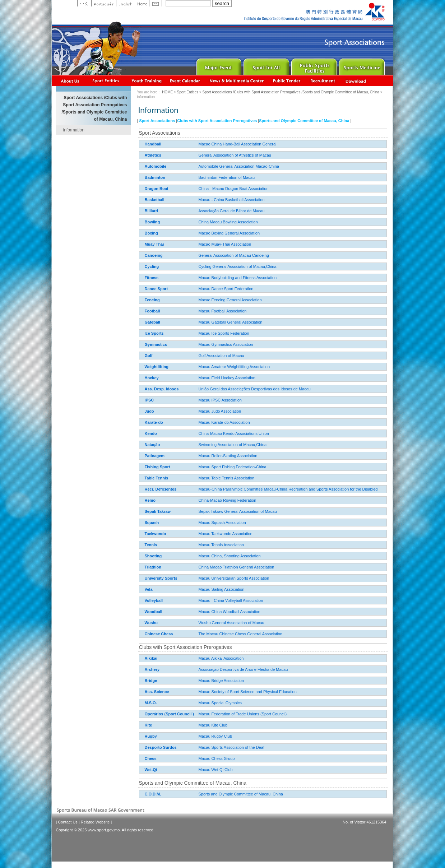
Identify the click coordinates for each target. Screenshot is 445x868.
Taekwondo (156, 534)
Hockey (152, 378)
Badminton (155, 177)
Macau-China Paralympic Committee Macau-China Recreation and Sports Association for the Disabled (261, 489)
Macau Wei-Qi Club (189, 770)
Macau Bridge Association (194, 681)
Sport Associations (157, 121)
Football (152, 311)
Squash (152, 523)
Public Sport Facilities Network (313, 65)
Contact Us (68, 822)
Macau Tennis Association (194, 545)
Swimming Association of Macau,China (206, 445)
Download (356, 81)
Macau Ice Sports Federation (197, 333)
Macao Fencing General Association (203, 300)
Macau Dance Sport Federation (199, 289)
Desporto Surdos (161, 747)
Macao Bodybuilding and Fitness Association (211, 278)
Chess (151, 758)
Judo (149, 411)
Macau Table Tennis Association (200, 478)
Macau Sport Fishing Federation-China (206, 467)
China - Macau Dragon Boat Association (207, 189)
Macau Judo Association (193, 411)
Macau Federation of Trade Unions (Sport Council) (216, 714)
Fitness (152, 278)
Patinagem (155, 456)
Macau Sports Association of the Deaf (205, 747)
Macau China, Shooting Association (203, 556)
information (74, 130)
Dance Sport (156, 289)
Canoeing (154, 255)
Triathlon (153, 567)
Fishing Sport (157, 467)
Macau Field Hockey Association (200, 378)
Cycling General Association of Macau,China (211, 266)
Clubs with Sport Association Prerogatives (217, 121)
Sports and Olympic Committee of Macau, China (304, 121)
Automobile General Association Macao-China (212, 166)
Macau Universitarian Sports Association (207, 578)
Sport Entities (188, 92)
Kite (149, 725)
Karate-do (154, 422)
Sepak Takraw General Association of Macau (211, 511)
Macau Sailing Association (195, 589)
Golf (149, 356)
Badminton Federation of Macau (200, 177)
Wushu (151, 623)
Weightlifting (157, 367)
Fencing (152, 300)
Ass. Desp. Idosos (162, 389)
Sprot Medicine (361, 65)
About (70, 81)
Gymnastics (156, 344)
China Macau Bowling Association (201, 222)
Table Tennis (157, 478)
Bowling (152, 222)
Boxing (151, 233)
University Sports (161, 578)
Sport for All (266, 65)
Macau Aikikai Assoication (194, 658)
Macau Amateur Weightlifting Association (207, 367)
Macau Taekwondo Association (199, 534)
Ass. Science (157, 692)
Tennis (151, 545)
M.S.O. (151, 703)
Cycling (152, 266)
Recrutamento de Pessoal (323, 81)
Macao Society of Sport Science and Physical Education (221, 692)
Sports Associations (106, 81)
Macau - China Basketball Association (205, 200)
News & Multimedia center (237, 81)
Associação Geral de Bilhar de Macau (205, 211)
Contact (156, 3)
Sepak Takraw (158, 511)
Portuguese (104, 3)
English (125, 3)
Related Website (95, 822)
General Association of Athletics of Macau (208, 155)
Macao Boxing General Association (202, 233)
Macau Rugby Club (189, 736)
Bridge (151, 681)
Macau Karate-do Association (197, 422)
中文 (84, 3)
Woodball (154, 612)
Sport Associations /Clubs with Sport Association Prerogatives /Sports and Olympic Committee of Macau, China (291, 92)
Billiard (151, 211)
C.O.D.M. (153, 794)
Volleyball (154, 600)
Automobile (156, 166)
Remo (150, 500)
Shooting (153, 556)
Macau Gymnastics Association (199, 344)
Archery (152, 669)
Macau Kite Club (186, 725)
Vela (149, 589)
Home (142, 3)
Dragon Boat (157, 189)
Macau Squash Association (195, 523)
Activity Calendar (185, 81)
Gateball (152, 322)
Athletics (153, 155)
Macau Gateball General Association (204, 322)
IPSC (149, 400)
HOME (167, 92)
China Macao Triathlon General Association (210, 567)
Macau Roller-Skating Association (201, 456)
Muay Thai (154, 244)
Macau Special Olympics (193, 703)
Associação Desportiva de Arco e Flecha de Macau (216, 669)
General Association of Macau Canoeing (207, 255)
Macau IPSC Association (193, 400)
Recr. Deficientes (161, 489)
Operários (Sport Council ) (170, 714)
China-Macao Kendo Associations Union (207, 433)
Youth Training (147, 81)
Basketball (155, 200)
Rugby (151, 736)
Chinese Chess (159, 634)
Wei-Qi (151, 770)
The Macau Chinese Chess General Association (214, 634)
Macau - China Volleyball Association (204, 600)
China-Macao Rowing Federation (201, 500)
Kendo (151, 433)
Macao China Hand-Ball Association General (211, 144)
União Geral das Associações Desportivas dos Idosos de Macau (228, 389)
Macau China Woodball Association (203, 612)
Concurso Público (287, 81)
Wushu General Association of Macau (205, 623)
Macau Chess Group (190, 758)
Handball (153, 144)
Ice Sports (154, 333)
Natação (152, 445)
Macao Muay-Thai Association (198, 244)
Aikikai (151, 658)
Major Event (218, 65)
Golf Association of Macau (194, 356)
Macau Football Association (196, 311)
